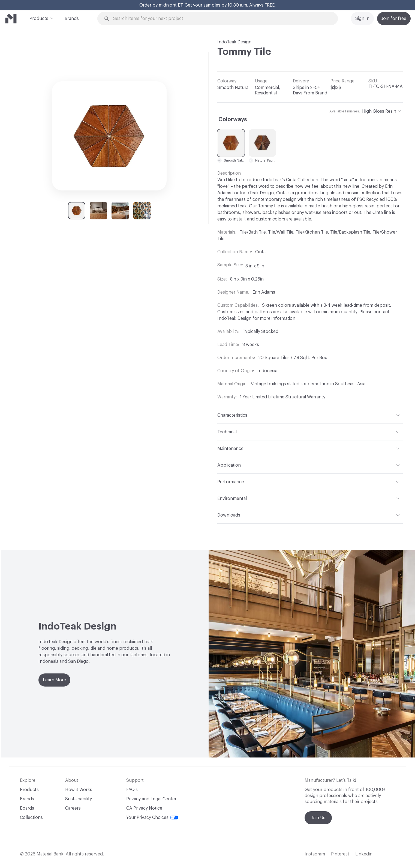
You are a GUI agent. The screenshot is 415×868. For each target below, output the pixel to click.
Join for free (394, 19)
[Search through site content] (221, 19)
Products (39, 18)
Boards (27, 808)
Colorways (233, 120)
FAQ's (132, 790)
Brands (72, 19)
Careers (73, 808)
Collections (31, 818)
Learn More (54, 680)
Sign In (362, 19)
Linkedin (364, 854)
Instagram (315, 854)
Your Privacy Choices (152, 818)
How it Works (79, 790)
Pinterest (340, 854)
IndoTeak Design (234, 42)
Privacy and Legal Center (151, 799)
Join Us (318, 818)
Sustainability (79, 799)
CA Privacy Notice (144, 808)
